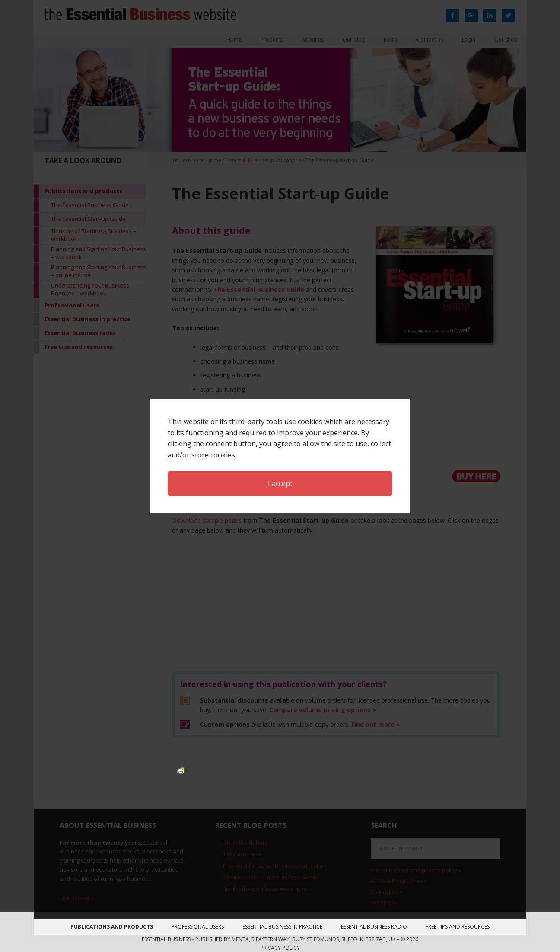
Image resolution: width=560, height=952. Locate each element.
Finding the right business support (267, 889)
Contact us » (387, 891)
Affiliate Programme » (399, 881)
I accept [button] (280, 463)
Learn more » (77, 898)
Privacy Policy (280, 948)
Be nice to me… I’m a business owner (270, 877)
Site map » (384, 902)
